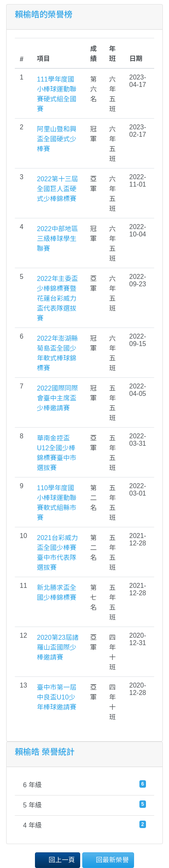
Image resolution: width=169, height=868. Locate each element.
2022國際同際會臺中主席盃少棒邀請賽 (58, 398)
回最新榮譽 (108, 860)
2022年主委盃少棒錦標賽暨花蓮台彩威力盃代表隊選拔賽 (58, 298)
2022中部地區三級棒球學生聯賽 (58, 239)
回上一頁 (58, 860)
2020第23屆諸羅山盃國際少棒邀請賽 (58, 647)
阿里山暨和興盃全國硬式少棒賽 (57, 139)
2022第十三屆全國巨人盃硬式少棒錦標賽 (58, 189)
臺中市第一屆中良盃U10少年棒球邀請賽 (57, 697)
